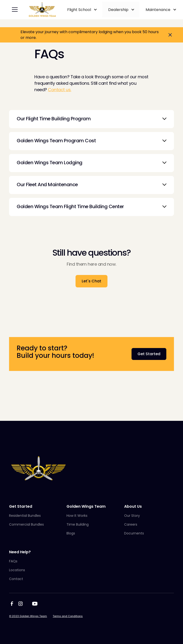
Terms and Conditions (68, 616)
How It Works (77, 516)
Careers (131, 524)
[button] (14, 10)
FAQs (13, 561)
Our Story (132, 516)
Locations (17, 570)
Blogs (71, 533)
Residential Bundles (25, 516)
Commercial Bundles (26, 524)
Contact (16, 579)
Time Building (78, 524)
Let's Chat (91, 281)
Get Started (149, 354)
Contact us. (60, 90)
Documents (134, 533)
